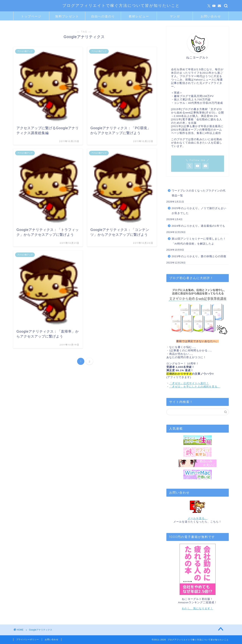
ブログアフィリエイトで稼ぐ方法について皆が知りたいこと (121, 5)
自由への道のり (103, 16)
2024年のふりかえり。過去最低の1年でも (198, 226)
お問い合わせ (211, 16)
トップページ (31, 16)
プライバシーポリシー (28, 639)
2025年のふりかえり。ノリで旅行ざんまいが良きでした (199, 211)
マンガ (175, 16)
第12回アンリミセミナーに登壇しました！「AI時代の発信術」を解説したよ (199, 241)
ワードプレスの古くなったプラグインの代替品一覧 (199, 193)
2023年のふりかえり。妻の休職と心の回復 (199, 256)
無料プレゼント (67, 16)
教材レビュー (139, 16)
